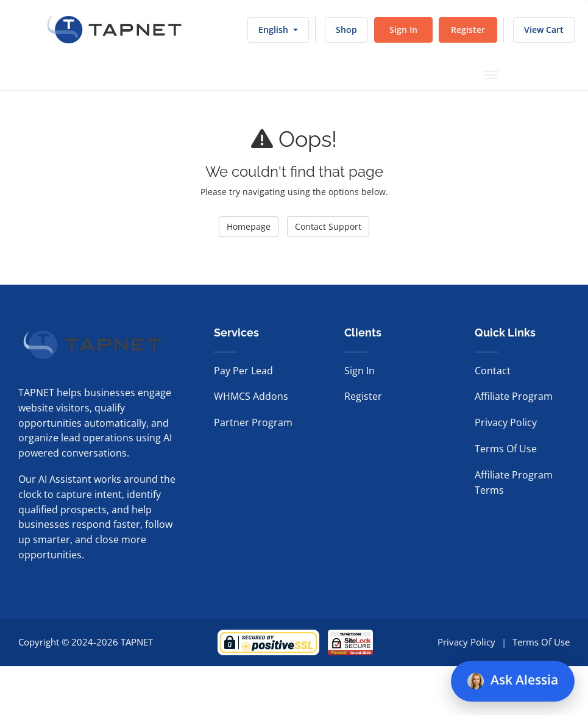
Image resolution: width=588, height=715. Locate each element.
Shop (346, 30)
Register (468, 30)
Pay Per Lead (243, 371)
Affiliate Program (514, 396)
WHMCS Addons (251, 396)
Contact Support (328, 226)
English (278, 30)
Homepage (249, 226)
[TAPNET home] (115, 30)
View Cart (544, 30)
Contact (493, 371)
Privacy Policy (506, 422)
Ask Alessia (513, 680)
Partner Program (253, 422)
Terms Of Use (506, 449)
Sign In (403, 30)
